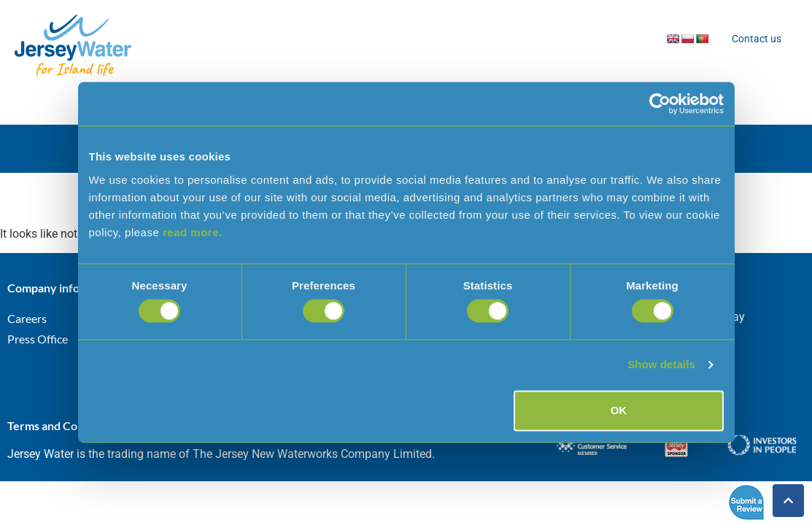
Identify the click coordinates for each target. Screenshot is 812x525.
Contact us (757, 39)
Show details (661, 365)
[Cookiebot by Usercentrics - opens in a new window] (660, 104)
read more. (193, 232)
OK (619, 410)
